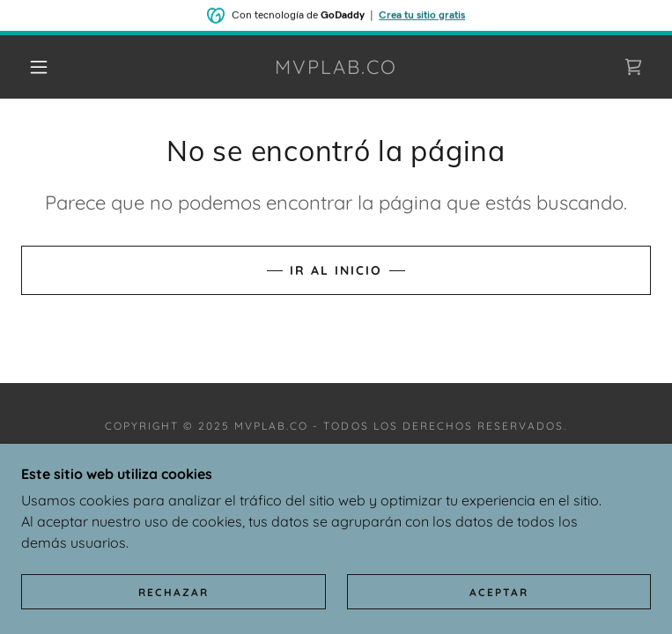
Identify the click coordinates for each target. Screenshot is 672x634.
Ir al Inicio (336, 270)
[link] (336, 67)
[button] (53, 67)
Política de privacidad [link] (336, 465)
